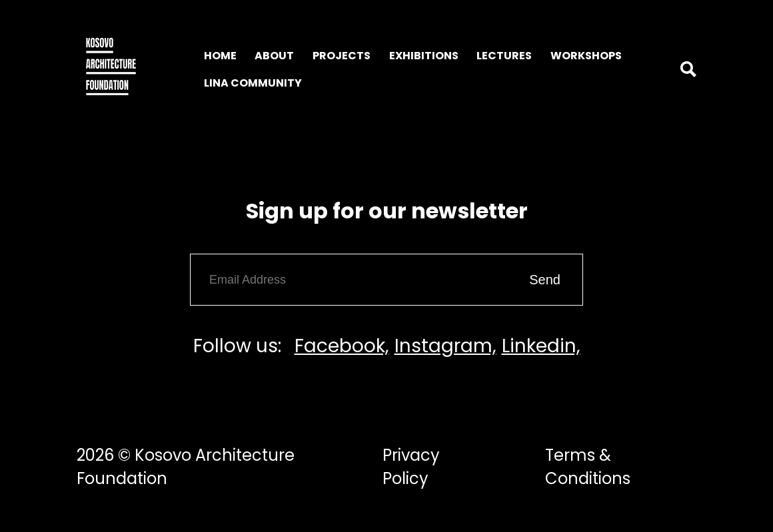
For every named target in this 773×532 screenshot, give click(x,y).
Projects (342, 56)
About (274, 56)
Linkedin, (541, 346)
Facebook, (342, 346)
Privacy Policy (411, 467)
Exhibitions (424, 56)
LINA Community (253, 83)
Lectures (504, 56)
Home (220, 56)
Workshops (586, 56)
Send (545, 280)
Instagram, (445, 346)
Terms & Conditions (588, 467)
